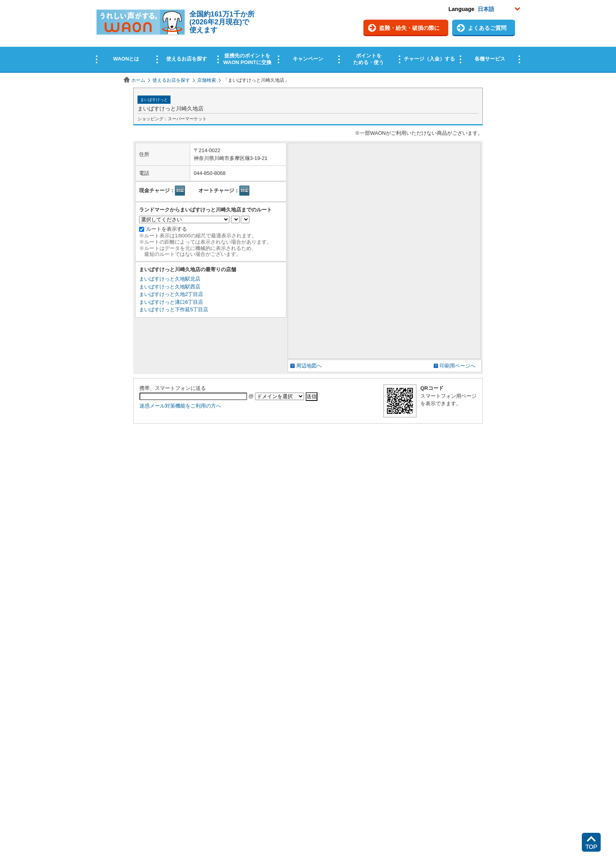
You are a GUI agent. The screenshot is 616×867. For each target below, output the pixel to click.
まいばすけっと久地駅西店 (170, 287)
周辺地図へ (309, 366)
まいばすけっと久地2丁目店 (171, 294)
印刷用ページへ (457, 366)
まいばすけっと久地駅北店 (170, 279)
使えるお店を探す (171, 80)
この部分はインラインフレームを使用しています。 (308, 36)
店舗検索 (207, 80)
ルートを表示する (167, 229)
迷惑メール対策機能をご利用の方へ (180, 406)
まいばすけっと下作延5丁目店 (174, 310)
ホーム (138, 80)
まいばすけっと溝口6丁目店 (171, 302)
